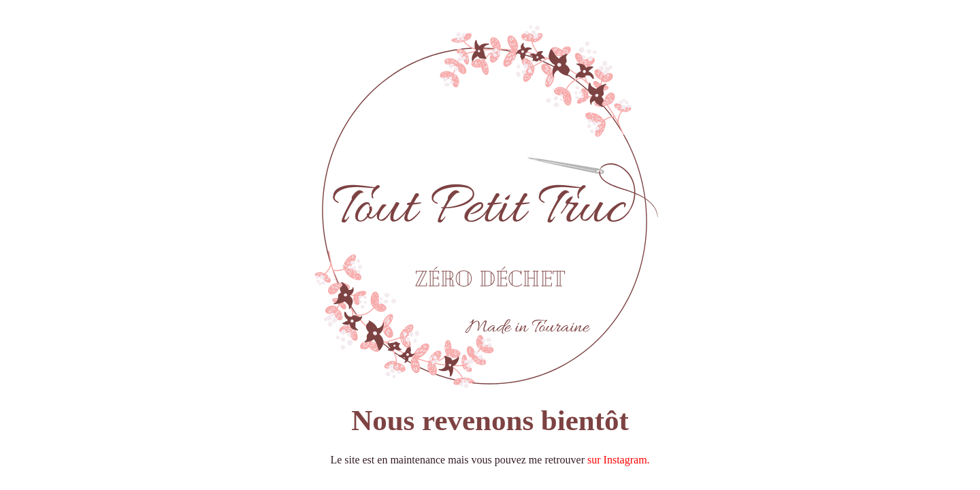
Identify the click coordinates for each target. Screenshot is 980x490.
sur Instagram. (619, 460)
